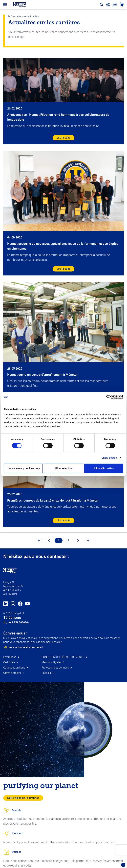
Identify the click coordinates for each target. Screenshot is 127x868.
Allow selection (63, 468)
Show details (109, 458)
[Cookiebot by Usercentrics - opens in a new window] (109, 397)
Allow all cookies (104, 468)
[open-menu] (5, 5)
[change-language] (108, 5)
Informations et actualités (24, 16)
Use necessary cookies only (23, 468)
